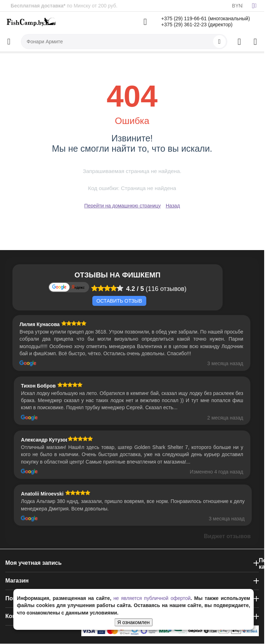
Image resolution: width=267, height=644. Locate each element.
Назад (173, 206)
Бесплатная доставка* (38, 6)
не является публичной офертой (152, 598)
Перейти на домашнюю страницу (122, 206)
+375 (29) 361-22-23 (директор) (197, 25)
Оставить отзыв (119, 301)
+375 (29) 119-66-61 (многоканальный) (206, 18)
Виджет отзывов (227, 536)
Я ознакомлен (134, 622)
